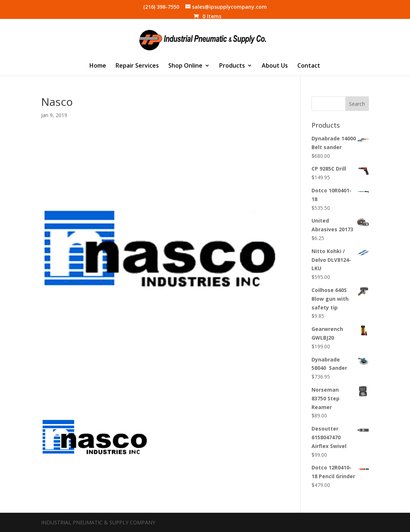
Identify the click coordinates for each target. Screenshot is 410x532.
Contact (309, 66)
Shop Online (185, 66)
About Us (275, 66)
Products (232, 66)
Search (357, 104)
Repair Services (137, 66)
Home (98, 66)
